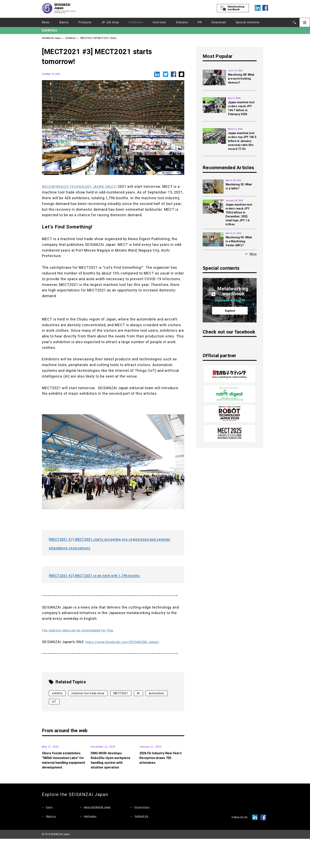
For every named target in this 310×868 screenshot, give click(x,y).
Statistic (182, 22)
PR (200, 22)
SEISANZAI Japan (51, 38)
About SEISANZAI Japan (99, 837)
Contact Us (141, 846)
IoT (54, 702)
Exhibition (136, 22)
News (46, 22)
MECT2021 (121, 693)
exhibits (57, 693)
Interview (159, 22)
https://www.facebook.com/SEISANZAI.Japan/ (126, 642)
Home (50, 837)
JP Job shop (110, 22)
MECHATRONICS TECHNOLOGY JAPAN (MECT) (83, 186)
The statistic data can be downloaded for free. (82, 630)
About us (52, 846)
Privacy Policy (143, 837)
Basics (64, 22)
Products (85, 22)
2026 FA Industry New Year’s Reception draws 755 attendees (162, 787)
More (253, 254)
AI (138, 693)
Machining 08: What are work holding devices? (241, 79)
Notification (91, 846)
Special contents (248, 22)
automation (156, 693)
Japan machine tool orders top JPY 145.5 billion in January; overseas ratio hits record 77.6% (242, 141)
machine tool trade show (88, 693)
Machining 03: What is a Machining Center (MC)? (239, 241)
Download (219, 22)
